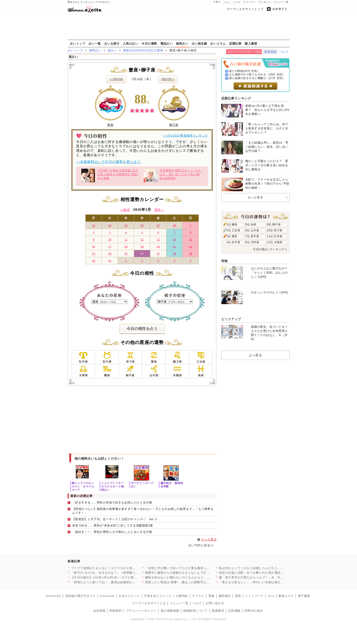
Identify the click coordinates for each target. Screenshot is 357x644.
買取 (211, 596)
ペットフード (254, 596)
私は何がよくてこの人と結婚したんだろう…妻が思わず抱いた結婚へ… (268, 568)
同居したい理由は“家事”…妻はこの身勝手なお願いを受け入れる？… (193, 582)
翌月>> (159, 210)
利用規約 (116, 611)
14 (174, 239)
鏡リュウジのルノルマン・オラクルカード (83, 486)
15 (191, 239)
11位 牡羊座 (275, 236)
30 (94, 261)
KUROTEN (54, 596)
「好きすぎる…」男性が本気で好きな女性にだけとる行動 (112, 503)
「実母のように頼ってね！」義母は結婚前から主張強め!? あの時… (117, 582)
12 (142, 239)
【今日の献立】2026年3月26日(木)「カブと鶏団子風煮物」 (112, 577)
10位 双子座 (275, 230)
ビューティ (250, 2)
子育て (217, 2)
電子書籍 (304, 596)
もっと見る (209, 539)
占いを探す (112, 43)
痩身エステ (286, 596)
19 (142, 246)
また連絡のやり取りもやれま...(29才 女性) (256, 74)
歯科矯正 (225, 596)
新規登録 (270, 52)
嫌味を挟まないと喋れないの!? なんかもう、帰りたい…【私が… (190, 577)
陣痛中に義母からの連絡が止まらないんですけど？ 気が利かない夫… (193, 573)
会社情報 (99, 611)
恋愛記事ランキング (236, 98)
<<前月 (125, 210)
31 (110, 261)
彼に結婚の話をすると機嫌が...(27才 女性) (256, 78)
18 (126, 246)
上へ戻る (255, 355)
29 (191, 253)
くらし (227, 2)
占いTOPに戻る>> (201, 545)
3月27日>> (168, 79)
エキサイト (280, 9)
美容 (238, 596)
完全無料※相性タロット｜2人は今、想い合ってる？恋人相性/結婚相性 (172, 176)
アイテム (198, 596)
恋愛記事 (235, 43)
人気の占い (131, 43)
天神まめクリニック (158, 596)
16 (94, 246)
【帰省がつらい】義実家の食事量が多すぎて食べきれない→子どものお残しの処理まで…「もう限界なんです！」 (143, 511)
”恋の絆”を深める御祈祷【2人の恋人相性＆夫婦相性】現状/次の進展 (110, 176)
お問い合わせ (215, 603)
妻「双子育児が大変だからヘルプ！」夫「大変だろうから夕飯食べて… (268, 577)
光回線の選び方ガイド (80, 596)
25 (126, 225)
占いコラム (218, 43)
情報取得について (195, 611)
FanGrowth (107, 596)
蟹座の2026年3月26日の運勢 (143, 50)
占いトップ (78, 43)
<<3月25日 (116, 79)
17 (110, 246)
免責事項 (218, 611)
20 (158, 246)
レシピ (237, 2)
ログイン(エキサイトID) (244, 52)
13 (158, 239)
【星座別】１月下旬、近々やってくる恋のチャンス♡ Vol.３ (115, 519)
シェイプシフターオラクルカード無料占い (113, 486)
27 (158, 225)
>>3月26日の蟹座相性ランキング (185, 136)
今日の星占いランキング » (270, 249)
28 (174, 225)
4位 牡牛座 (233, 242)
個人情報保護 (170, 611)
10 (110, 239)
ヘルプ (284, 52)
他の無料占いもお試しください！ (99, 458)
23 (94, 225)
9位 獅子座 (274, 224)
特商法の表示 (254, 611)
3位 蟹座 (232, 236)
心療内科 (182, 596)
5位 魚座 (251, 224)
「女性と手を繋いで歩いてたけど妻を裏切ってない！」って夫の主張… (194, 568)
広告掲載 (234, 611)
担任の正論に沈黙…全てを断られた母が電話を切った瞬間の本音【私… (268, 573)
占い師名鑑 (199, 43)
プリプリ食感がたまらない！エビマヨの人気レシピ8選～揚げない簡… (120, 568)
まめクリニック (129, 596)
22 (191, 246)
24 (110, 225)
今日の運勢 (149, 43)
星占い (112, 50)
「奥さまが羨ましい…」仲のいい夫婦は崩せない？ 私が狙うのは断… (267, 582)
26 (142, 225)
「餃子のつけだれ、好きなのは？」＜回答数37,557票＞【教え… (115, 573)
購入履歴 (251, 43)
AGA (271, 596)
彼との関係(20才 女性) (244, 71)
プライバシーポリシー (141, 611)
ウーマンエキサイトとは (149, 603)
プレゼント (265, 2)
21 (174, 246)
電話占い (166, 43)
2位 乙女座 (233, 230)
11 (126, 239)
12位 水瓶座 (275, 242)
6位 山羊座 (252, 230)
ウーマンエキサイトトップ (245, 9)
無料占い (182, 43)
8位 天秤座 (252, 242)
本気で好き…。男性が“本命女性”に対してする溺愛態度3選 (113, 526)
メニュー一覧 (281, 2)
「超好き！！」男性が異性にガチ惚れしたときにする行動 (112, 532)
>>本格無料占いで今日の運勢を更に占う (108, 162)
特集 (225, 261)
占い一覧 (95, 43)
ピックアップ (231, 319)
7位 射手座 (252, 236)
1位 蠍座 (232, 224)
